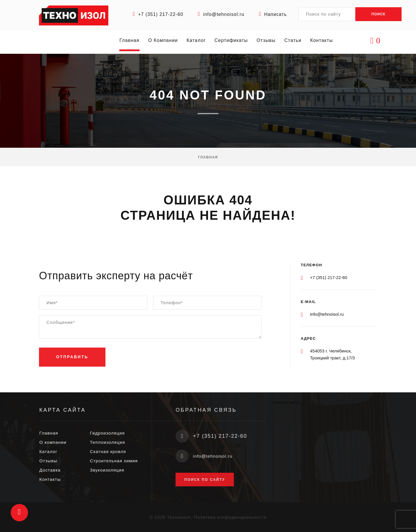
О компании (57, 442)
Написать (275, 14)
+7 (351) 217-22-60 (159, 14)
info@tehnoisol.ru (223, 14)
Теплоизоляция (112, 442)
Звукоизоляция (112, 470)
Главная (130, 41)
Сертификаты (232, 41)
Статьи (293, 41)
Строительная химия (118, 461)
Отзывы (267, 41)
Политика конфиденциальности (230, 517)
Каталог (197, 41)
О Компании (164, 41)
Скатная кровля (113, 451)
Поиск (379, 14)
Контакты (322, 41)
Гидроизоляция (112, 433)
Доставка (54, 470)
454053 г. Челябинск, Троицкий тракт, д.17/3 (332, 354)
